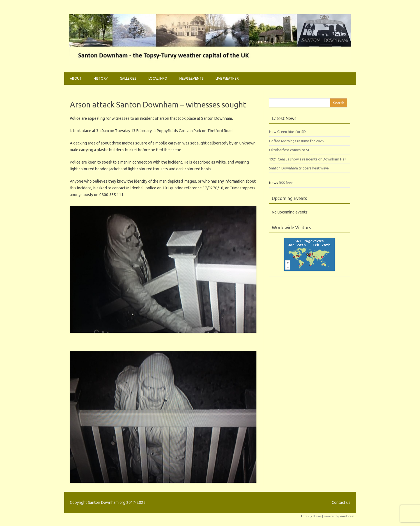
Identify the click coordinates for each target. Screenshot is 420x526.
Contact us (341, 502)
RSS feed (286, 183)
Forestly (307, 516)
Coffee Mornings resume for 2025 (296, 141)
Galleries (128, 78)
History (101, 78)
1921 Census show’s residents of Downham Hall (308, 159)
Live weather (227, 78)
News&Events (191, 78)
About (76, 78)
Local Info (158, 78)
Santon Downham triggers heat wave (299, 168)
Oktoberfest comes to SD (290, 150)
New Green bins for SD (287, 132)
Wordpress (347, 516)
